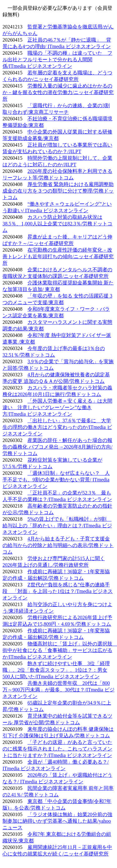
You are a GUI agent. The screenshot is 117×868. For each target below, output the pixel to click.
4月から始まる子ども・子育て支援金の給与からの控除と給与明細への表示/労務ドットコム (58, 545)
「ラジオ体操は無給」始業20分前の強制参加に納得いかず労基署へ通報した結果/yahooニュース (57, 821)
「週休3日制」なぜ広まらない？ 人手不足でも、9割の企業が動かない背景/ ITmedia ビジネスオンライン (56, 480)
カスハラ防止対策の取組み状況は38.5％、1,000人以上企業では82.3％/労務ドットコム (57, 224)
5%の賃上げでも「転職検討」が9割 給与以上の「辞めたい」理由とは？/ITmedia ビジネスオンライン (57, 526)
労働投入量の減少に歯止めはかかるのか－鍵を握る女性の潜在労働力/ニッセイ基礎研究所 (58, 92)
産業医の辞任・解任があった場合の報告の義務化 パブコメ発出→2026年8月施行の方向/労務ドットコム (57, 447)
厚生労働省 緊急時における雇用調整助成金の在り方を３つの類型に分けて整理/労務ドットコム (58, 191)
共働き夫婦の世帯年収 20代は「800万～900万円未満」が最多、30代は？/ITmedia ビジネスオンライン (58, 690)
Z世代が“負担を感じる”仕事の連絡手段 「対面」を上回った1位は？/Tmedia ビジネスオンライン (58, 591)
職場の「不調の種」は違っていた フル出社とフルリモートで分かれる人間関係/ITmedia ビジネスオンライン (57, 60)
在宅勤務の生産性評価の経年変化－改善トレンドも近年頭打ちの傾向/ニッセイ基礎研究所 (58, 256)
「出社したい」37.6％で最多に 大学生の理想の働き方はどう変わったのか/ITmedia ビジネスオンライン (57, 427)
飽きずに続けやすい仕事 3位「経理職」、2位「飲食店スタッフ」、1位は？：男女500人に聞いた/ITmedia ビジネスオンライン (56, 670)
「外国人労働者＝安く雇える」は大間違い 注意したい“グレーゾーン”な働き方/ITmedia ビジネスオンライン (57, 407)
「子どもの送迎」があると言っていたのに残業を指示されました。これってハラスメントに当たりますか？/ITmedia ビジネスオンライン (57, 749)
